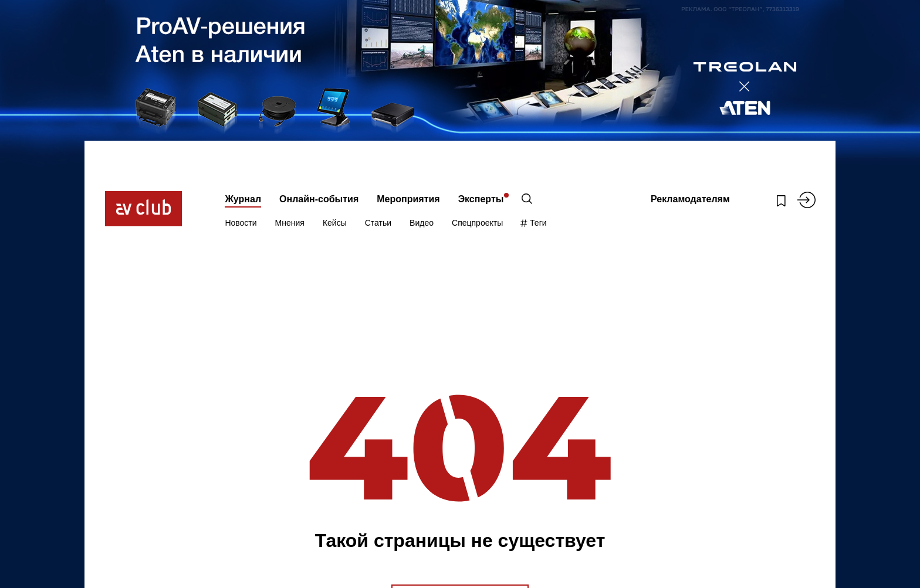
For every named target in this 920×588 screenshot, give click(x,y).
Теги (534, 223)
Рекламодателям (690, 199)
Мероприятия (408, 199)
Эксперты (481, 199)
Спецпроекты (477, 223)
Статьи (378, 223)
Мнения (290, 223)
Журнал (243, 199)
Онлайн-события (319, 199)
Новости (241, 223)
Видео (422, 223)
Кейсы (335, 223)
